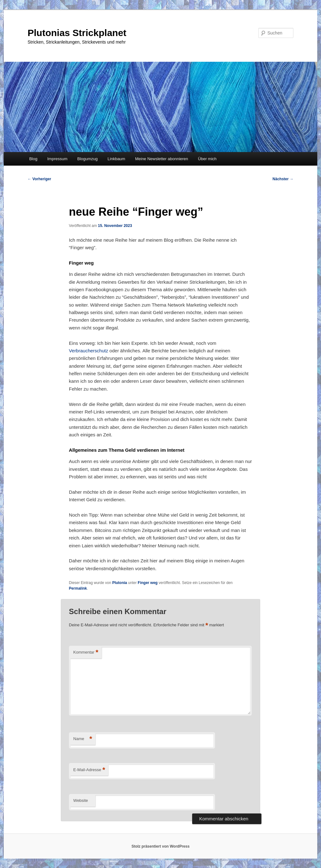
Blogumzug (88, 159)
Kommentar (86, 652)
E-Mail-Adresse (89, 770)
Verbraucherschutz (89, 351)
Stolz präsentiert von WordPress (160, 846)
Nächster (283, 179)
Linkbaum (116, 159)
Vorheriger (39, 179)
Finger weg (147, 583)
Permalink (78, 588)
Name (83, 739)
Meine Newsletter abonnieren (162, 159)
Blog (33, 159)
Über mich (207, 159)
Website (81, 800)
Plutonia (120, 583)
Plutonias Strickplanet (77, 33)
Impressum (57, 159)
